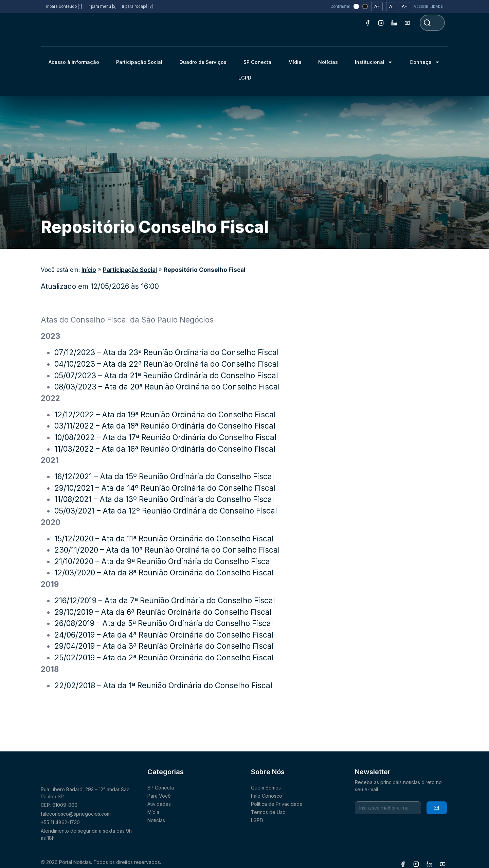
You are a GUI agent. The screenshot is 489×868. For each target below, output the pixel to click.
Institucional (374, 62)
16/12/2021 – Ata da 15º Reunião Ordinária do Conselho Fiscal (164, 476)
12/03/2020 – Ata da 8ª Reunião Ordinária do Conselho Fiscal (164, 572)
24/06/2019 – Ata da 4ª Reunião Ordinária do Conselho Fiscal (164, 635)
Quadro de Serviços (203, 62)
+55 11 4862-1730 (60, 822)
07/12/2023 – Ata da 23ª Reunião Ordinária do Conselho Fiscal (167, 352)
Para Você (159, 796)
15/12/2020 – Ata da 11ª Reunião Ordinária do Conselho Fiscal (164, 539)
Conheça (425, 62)
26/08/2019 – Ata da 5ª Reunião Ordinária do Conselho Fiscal (164, 623)
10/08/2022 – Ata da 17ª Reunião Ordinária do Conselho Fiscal (166, 437)
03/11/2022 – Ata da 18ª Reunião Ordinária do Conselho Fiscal (165, 426)
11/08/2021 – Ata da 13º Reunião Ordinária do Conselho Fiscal (164, 499)
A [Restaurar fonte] (391, 6)
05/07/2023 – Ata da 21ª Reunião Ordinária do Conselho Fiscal (166, 375)
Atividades (159, 804)
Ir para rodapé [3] (137, 6)
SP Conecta (257, 62)
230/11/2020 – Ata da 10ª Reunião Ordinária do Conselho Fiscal (167, 550)
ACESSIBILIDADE (428, 7)
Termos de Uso (268, 812)
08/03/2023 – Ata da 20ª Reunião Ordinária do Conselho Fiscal (167, 387)
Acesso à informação (74, 62)
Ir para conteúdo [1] (64, 6)
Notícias (328, 62)
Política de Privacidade (277, 804)
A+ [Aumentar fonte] (404, 6)
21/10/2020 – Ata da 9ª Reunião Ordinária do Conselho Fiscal (163, 561)
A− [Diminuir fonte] (377, 6)
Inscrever (436, 808)
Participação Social (139, 62)
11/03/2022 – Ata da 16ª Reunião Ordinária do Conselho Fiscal (165, 449)
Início (89, 270)
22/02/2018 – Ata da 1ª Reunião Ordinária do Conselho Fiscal (163, 685)
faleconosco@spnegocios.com (76, 814)
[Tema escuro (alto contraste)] (365, 6)
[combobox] (432, 23)
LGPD (245, 78)
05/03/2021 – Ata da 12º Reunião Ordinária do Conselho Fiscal (167, 511)
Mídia (295, 62)
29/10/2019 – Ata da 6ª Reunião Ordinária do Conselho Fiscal (163, 612)
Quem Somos (266, 788)
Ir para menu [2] (102, 6)
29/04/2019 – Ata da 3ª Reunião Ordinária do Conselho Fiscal (164, 646)
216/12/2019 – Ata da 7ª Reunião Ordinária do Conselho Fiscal (165, 600)
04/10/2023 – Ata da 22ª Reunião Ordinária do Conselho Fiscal (167, 364)
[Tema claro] (356, 6)
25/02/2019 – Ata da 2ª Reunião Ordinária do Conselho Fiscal (164, 657)
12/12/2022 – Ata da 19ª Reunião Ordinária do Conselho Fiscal (165, 414)
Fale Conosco (267, 796)
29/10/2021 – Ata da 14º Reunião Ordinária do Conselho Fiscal (165, 488)
